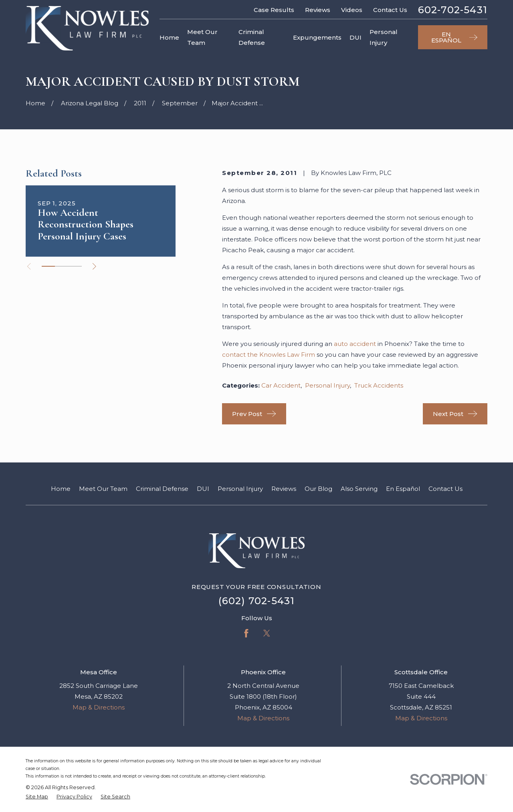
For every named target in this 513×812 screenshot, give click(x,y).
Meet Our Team (103, 489)
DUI (203, 489)
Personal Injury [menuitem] (384, 37)
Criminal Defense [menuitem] (252, 37)
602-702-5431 (453, 10)
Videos (352, 10)
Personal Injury (327, 385)
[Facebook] (246, 633)
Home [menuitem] (169, 37)
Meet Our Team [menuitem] (202, 37)
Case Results (274, 10)
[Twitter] (267, 633)
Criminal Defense (162, 489)
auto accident (355, 344)
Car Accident (281, 385)
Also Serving (359, 489)
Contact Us (390, 10)
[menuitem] (37, 797)
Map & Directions (99, 707)
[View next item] (94, 266)
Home (61, 489)
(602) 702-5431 (257, 601)
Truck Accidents (379, 385)
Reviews (318, 10)
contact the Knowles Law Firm (269, 355)
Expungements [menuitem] (317, 37)
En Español (403, 489)
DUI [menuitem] (355, 37)
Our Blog (318, 489)
